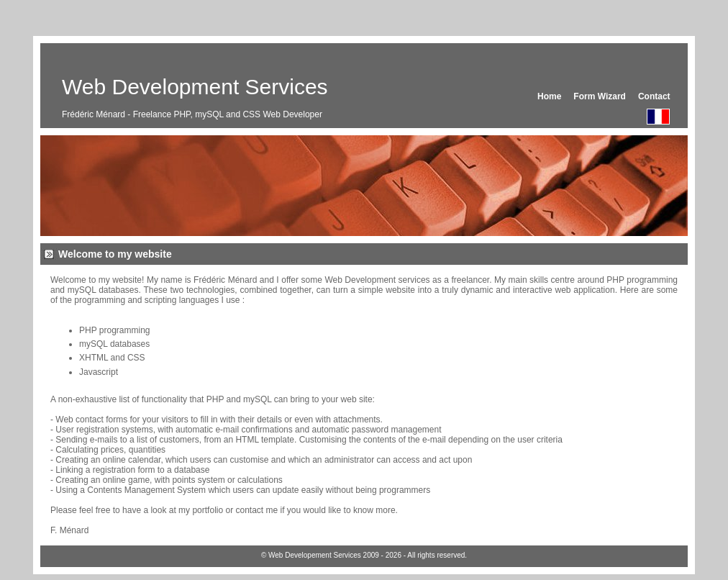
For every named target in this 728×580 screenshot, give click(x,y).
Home (549, 96)
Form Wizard (600, 96)
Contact (654, 96)
